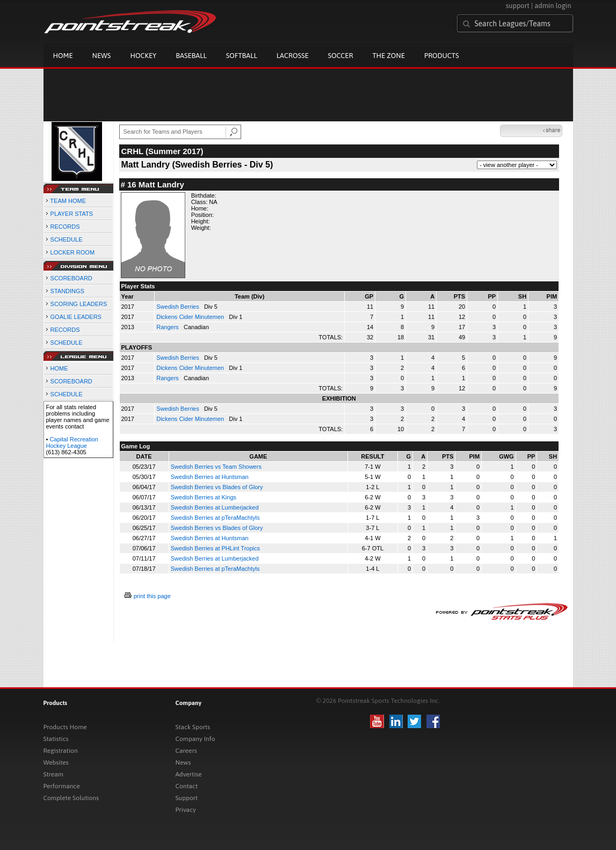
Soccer (341, 56)
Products (442, 56)
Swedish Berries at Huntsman (210, 477)
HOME (59, 368)
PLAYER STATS (72, 214)
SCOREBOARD (71, 278)
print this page (152, 596)
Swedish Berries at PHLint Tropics (215, 548)
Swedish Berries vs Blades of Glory (217, 487)
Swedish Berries (179, 307)
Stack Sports (193, 727)
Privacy (186, 810)
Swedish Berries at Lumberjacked (215, 507)
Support (187, 798)
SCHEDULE (67, 239)
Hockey (143, 56)
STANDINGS (67, 291)
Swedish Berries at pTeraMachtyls (215, 518)
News (102, 56)
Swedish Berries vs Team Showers (216, 467)
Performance (62, 786)
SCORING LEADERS (79, 304)
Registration (61, 751)
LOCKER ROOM (73, 252)
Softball (242, 56)
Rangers (168, 327)
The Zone (388, 56)
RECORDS (65, 227)
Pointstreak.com (130, 23)
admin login (553, 6)
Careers (186, 751)
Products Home (65, 727)
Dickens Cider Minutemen (191, 317)
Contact (187, 786)
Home (63, 56)
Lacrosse (293, 56)
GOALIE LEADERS (76, 317)
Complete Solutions (71, 798)
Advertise (189, 774)
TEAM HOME (68, 201)
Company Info (195, 739)
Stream (53, 774)
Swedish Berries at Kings (204, 497)
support (518, 6)
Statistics (56, 739)
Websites (56, 762)
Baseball (191, 56)
